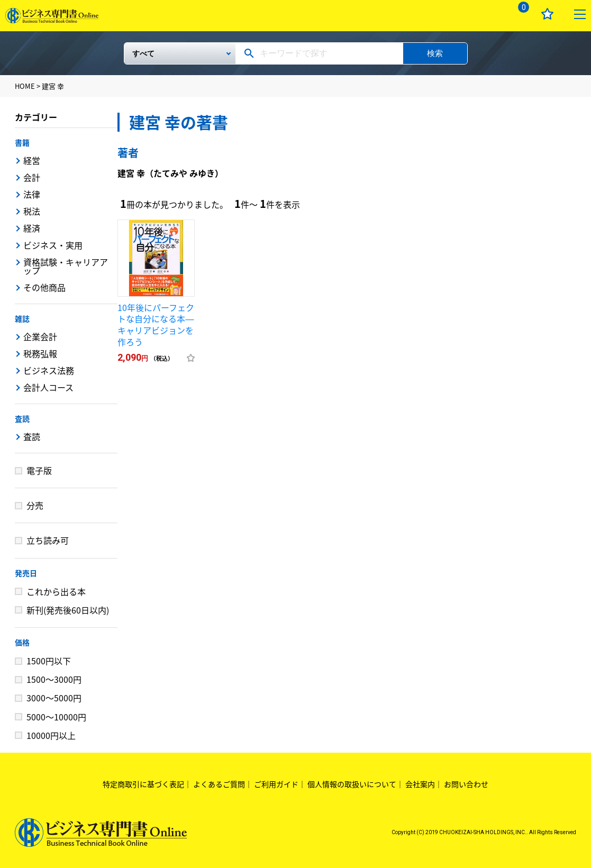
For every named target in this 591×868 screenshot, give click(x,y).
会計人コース (48, 387)
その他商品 (44, 287)
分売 (35, 505)
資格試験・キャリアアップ (66, 266)
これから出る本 (56, 591)
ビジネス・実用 (53, 245)
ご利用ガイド (276, 784)
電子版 (39, 470)
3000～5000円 (54, 698)
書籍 (22, 142)
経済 (32, 228)
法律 (32, 194)
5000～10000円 (56, 717)
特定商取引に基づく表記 (143, 784)
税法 (32, 211)
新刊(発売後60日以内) (68, 610)
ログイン (487, 14)
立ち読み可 (48, 540)
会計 (32, 177)
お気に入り (547, 14)
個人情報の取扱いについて (352, 784)
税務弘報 (40, 353)
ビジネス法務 (49, 370)
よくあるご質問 (219, 784)
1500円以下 (49, 661)
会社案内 (420, 784)
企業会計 (40, 336)
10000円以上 (51, 735)
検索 (435, 53)
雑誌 (22, 318)
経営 (32, 160)
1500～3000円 (54, 679)
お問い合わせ (466, 784)
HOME (25, 86)
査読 (22, 418)
